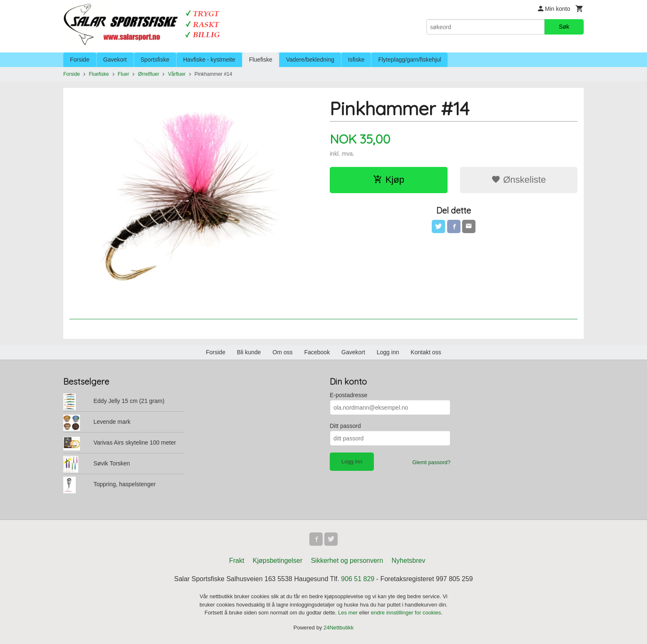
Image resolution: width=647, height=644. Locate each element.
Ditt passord (345, 426)
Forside (80, 60)
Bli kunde (249, 352)
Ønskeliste (519, 180)
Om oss (283, 352)
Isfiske (356, 60)
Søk (564, 27)
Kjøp (389, 180)
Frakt (236, 561)
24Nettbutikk (338, 628)
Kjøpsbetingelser (277, 561)
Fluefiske (261, 60)
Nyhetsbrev (409, 561)
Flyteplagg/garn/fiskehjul (409, 60)
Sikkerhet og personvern (347, 561)
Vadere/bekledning (310, 60)
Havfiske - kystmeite (209, 60)
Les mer (349, 613)
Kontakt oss (426, 352)
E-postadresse (348, 395)
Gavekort (115, 60)
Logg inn (388, 352)
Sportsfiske (155, 60)
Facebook (317, 352)
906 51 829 (358, 579)
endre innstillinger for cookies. (407, 613)
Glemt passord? (431, 462)
